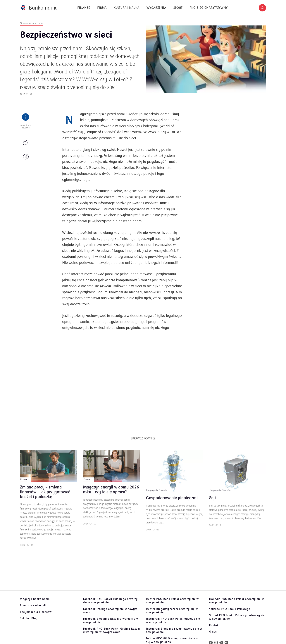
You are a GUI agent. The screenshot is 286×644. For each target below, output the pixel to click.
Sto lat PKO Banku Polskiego (237, 617)
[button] (262, 8)
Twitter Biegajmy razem (172, 611)
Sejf (212, 502)
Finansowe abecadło (34, 605)
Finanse (84, 8)
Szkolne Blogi (29, 618)
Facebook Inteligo (110, 611)
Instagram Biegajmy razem (174, 630)
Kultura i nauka (127, 8)
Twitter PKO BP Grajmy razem (172, 640)
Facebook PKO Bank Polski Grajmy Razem (111, 630)
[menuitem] (84, 8)
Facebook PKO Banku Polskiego (110, 601)
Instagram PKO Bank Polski (173, 620)
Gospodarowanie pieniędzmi (172, 502)
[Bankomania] (39, 8)
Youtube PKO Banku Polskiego (230, 609)
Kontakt (214, 625)
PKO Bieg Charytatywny (209, 8)
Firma (102, 8)
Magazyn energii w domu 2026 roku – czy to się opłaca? (111, 494)
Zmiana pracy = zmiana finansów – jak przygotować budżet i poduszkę (45, 496)
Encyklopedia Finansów (36, 612)
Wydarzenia (156, 8)
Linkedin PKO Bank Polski (236, 601)
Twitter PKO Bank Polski (172, 601)
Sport (178, 8)
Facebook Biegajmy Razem (111, 620)
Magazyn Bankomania (35, 599)
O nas (213, 632)
